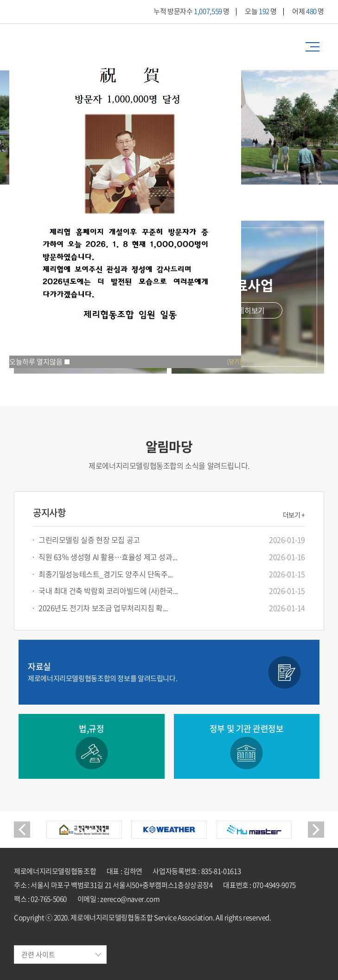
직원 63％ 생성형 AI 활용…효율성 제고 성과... (108, 557)
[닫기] (234, 362)
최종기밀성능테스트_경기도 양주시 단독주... (105, 574)
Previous (22, 830)
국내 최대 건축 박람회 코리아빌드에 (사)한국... (108, 591)
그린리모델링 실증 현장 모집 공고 (89, 540)
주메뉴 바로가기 (0, 0)
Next (316, 830)
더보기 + (294, 515)
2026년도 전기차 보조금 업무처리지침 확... (103, 608)
